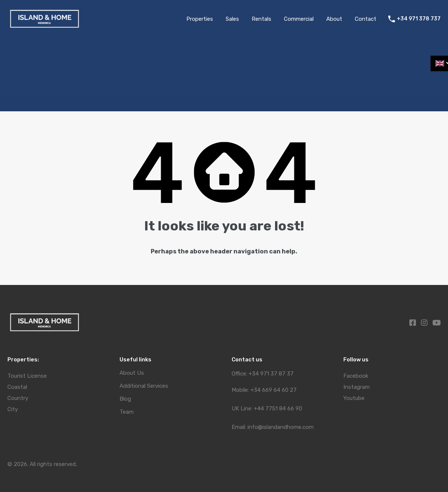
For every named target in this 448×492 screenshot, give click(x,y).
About (334, 19)
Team (127, 412)
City (13, 409)
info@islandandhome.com (281, 427)
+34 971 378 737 (419, 19)
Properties (200, 19)
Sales (232, 19)
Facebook (356, 376)
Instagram (357, 387)
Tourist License (27, 376)
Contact (366, 19)
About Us (132, 373)
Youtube (354, 398)
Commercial (299, 19)
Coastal (17, 387)
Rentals (261, 19)
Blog (125, 399)
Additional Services (144, 386)
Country (18, 398)
